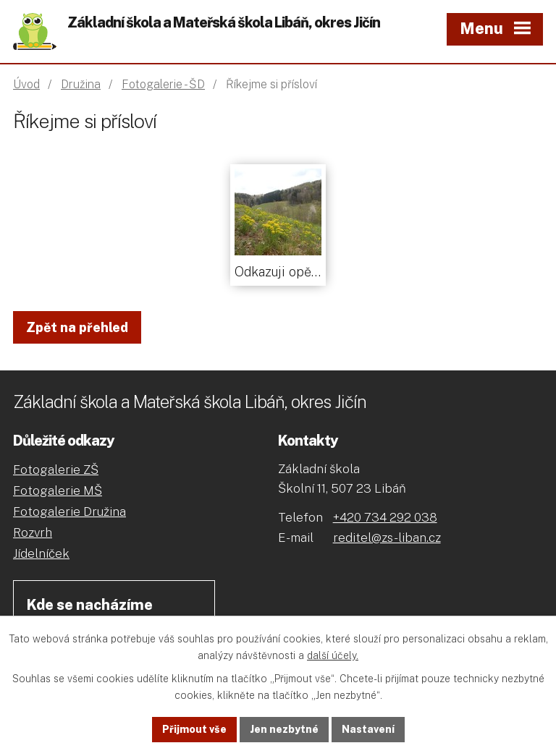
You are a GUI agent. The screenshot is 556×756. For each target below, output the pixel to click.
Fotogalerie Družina (69, 511)
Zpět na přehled (77, 327)
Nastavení (368, 729)
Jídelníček (41, 553)
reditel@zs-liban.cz (387, 538)
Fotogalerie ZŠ (56, 470)
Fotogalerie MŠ (58, 490)
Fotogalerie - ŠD (163, 84)
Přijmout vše (194, 729)
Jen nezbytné (284, 729)
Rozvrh (33, 532)
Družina (81, 84)
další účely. (333, 655)
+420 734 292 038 (385, 517)
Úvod (26, 84)
